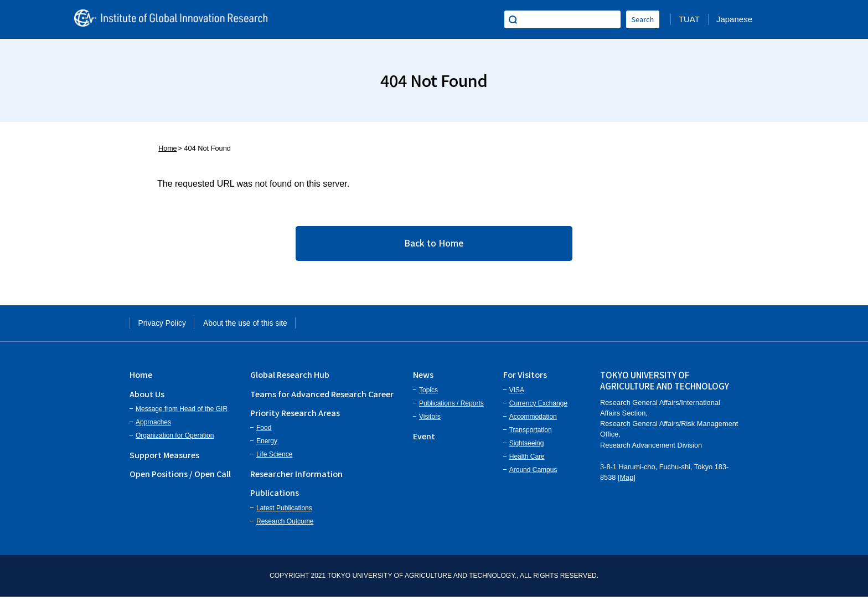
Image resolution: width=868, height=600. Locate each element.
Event (424, 439)
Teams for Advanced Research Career (322, 397)
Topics (428, 393)
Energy (267, 445)
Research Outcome (285, 525)
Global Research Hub (290, 378)
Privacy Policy (166, 325)
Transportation (531, 433)
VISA (517, 393)
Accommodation (533, 420)
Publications (275, 496)
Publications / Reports (451, 407)
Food (264, 432)
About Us (147, 397)
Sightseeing (527, 447)
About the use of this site (260, 325)
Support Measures (164, 458)
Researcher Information (296, 477)
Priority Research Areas (295, 416)
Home (167, 148)
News (423, 378)
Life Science (274, 458)
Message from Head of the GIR (182, 413)
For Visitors (525, 378)
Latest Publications (284, 511)
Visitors (430, 420)
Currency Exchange (538, 407)
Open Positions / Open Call (180, 477)
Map (627, 481)
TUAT (689, 19)
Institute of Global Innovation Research (179, 19)
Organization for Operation (175, 439)
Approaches (153, 426)
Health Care (527, 460)
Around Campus (533, 473)
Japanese (734, 19)
